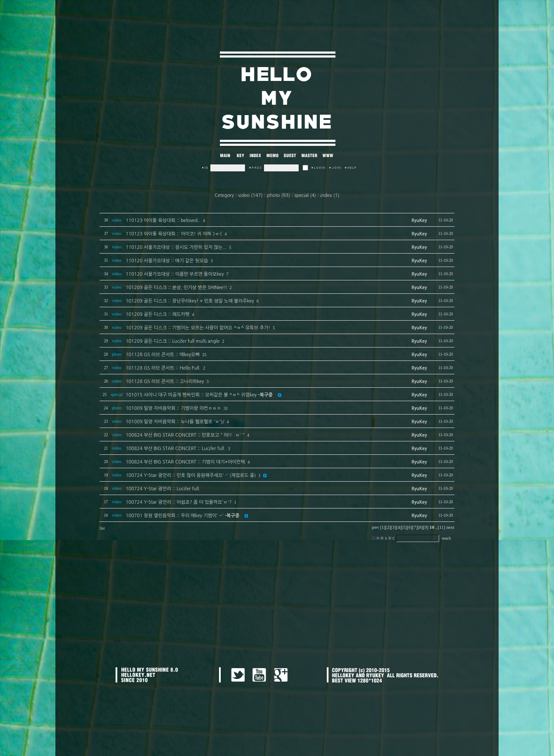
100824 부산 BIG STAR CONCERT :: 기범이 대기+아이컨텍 (185, 462)
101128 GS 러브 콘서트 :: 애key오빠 (163, 355)
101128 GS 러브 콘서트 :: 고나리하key (165, 381)
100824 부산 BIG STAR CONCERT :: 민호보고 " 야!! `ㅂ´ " (185, 435)
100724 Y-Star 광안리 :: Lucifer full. (163, 489)
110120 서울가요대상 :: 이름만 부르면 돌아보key (175, 274)
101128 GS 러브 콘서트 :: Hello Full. (163, 368)
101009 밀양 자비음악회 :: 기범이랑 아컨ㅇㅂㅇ (173, 408)
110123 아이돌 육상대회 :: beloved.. (163, 220)
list (102, 528)
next (450, 527)
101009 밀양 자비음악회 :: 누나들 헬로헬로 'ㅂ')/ (175, 422)
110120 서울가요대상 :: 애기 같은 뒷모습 (167, 261)
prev (375, 528)
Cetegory (224, 195)
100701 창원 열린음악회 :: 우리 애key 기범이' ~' (182, 516)
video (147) (250, 195)
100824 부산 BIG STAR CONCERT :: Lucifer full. (175, 449)
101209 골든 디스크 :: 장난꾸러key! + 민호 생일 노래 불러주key (190, 301)
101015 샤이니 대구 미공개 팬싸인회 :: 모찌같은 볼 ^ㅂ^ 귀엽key (199, 395)
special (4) (305, 195)
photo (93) (279, 195)
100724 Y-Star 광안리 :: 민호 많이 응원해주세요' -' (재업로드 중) (191, 475)
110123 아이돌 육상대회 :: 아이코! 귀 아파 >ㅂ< (174, 234)
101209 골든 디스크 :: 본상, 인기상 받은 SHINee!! (176, 288)
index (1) (330, 195)
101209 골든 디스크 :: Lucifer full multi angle (172, 341)
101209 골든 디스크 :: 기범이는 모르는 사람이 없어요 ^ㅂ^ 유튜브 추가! (198, 328)
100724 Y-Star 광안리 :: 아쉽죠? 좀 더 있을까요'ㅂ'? (179, 502)
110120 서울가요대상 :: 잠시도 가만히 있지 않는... (176, 247)
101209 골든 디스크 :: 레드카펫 (157, 314)
